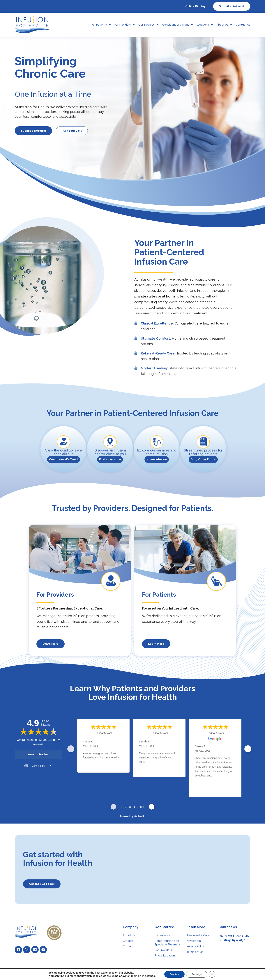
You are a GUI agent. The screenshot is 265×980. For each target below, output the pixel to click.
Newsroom (194, 941)
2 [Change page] (126, 807)
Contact (128, 946)
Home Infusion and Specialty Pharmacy (168, 943)
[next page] (248, 749)
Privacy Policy (196, 946)
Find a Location (165, 956)
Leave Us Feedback (38, 754)
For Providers (125, 25)
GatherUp (140, 816)
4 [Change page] (134, 807)
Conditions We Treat (178, 25)
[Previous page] (113, 807)
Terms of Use (195, 952)
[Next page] (152, 807)
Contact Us (243, 25)
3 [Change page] (130, 807)
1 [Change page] (121, 807)
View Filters (38, 766)
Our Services (149, 25)
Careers (128, 941)
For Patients (101, 25)
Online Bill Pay (195, 6)
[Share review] (122, 767)
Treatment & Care (198, 935)
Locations (205, 25)
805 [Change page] (142, 807)
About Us (225, 25)
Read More (201, 783)
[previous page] (71, 749)
